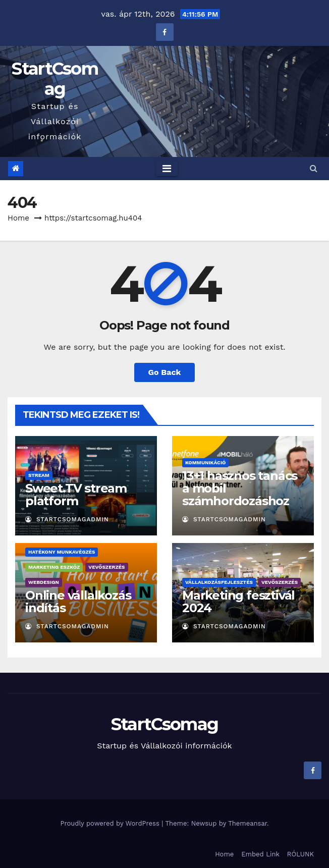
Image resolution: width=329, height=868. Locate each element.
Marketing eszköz (54, 567)
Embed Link (260, 854)
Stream (39, 475)
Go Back (165, 372)
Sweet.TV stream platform (76, 495)
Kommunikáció (205, 463)
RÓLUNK (300, 854)
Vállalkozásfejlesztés (219, 582)
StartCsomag (55, 79)
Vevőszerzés (106, 567)
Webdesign (44, 582)
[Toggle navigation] (167, 169)
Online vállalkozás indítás (78, 602)
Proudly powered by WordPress (111, 823)
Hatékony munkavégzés (62, 552)
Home (18, 218)
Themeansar (248, 823)
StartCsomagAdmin (67, 519)
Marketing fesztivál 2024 (238, 602)
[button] (314, 168)
